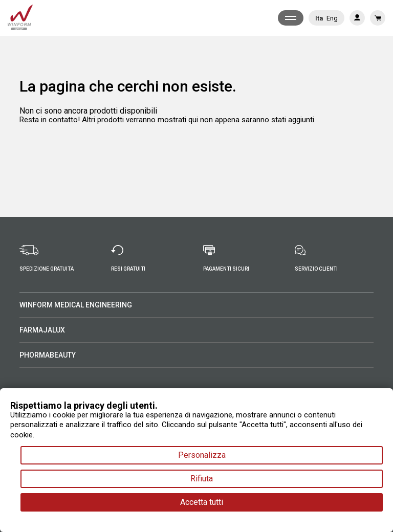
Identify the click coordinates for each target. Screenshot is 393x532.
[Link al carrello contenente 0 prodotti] (378, 18)
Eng (332, 18)
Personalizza (202, 455)
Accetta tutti (202, 502)
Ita (319, 18)
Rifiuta (202, 479)
